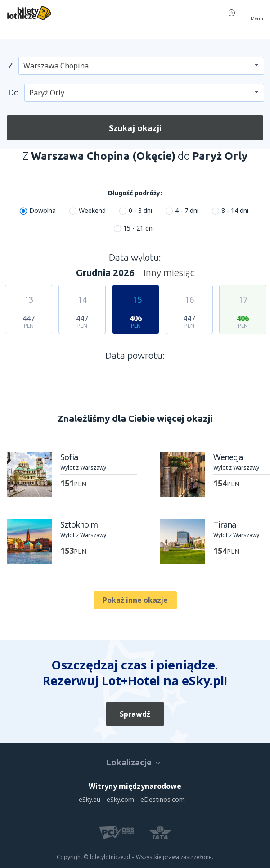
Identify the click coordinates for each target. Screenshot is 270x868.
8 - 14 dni (235, 210)
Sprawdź (135, 714)
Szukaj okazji (135, 128)
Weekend (92, 210)
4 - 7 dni (187, 210)
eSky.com (120, 799)
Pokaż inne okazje (135, 600)
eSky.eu (90, 799)
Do (13, 92)
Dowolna (43, 210)
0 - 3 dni (140, 210)
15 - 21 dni (139, 228)
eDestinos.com (163, 799)
